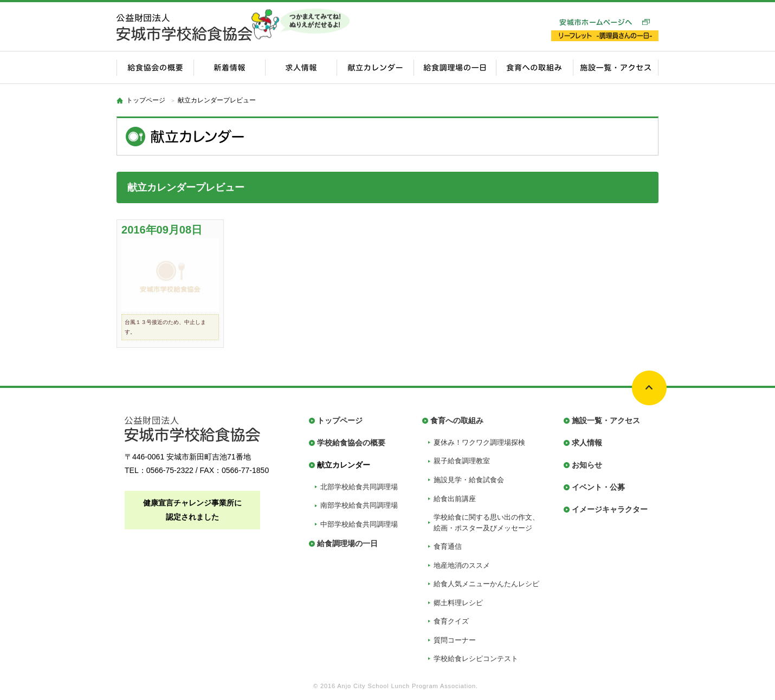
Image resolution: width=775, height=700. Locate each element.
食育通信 (448, 546)
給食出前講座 (455, 499)
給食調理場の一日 (347, 543)
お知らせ (587, 465)
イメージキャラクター (610, 509)
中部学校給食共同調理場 (359, 524)
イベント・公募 (598, 487)
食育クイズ (451, 621)
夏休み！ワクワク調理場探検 (479, 442)
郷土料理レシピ (458, 603)
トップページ (146, 100)
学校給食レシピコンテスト (476, 659)
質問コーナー (455, 640)
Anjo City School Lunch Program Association (406, 686)
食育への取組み (457, 420)
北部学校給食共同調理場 (359, 487)
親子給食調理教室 (462, 461)
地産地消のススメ (462, 565)
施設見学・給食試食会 (469, 480)
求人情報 (587, 443)
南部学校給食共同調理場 (359, 505)
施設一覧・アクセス (606, 420)
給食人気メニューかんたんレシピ (486, 584)
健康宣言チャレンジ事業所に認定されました (192, 510)
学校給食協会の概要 (351, 443)
